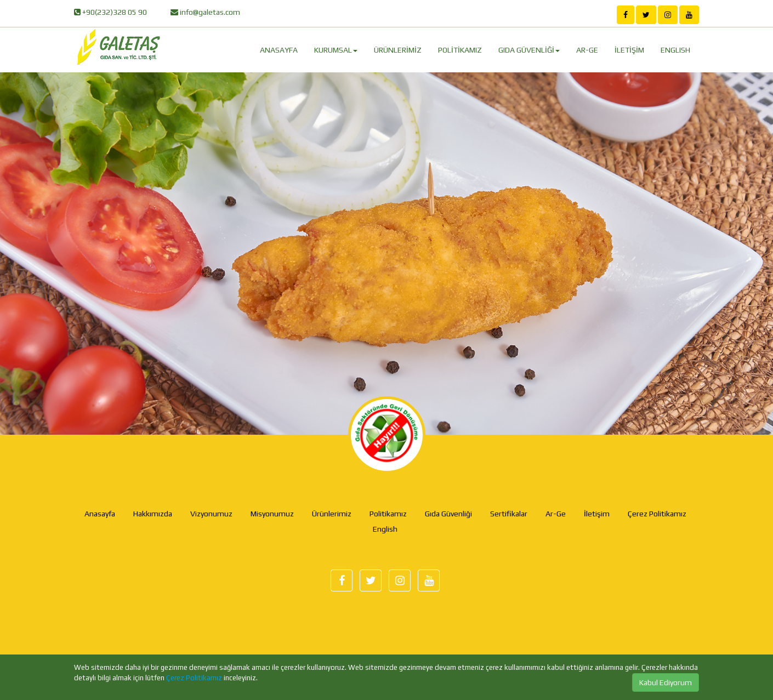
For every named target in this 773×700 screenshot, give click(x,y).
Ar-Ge (556, 514)
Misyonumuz (272, 514)
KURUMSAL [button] (336, 50)
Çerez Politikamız (194, 678)
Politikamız (388, 514)
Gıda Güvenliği (448, 514)
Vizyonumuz (211, 514)
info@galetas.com (209, 12)
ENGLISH (675, 50)
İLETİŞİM (629, 50)
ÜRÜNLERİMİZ (398, 50)
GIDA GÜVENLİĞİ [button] (529, 50)
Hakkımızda (153, 514)
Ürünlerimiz (332, 514)
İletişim (597, 514)
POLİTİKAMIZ (460, 50)
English (385, 529)
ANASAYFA (279, 50)
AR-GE (587, 50)
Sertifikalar (509, 514)
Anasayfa (100, 514)
